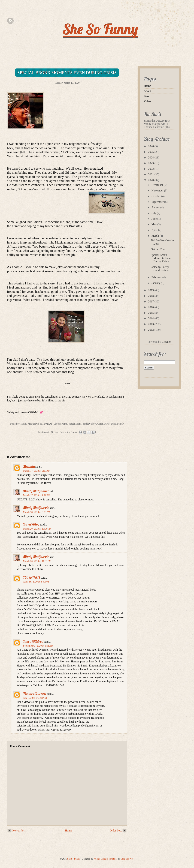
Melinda (29, 466)
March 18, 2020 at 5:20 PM (37, 512)
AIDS (64, 424)
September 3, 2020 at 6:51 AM (38, 646)
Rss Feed (10, 21)
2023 (151, 163)
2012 (151, 330)
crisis (113, 424)
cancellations (75, 424)
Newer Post (19, 831)
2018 (151, 296)
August (156, 207)
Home (69, 831)
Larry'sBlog (31, 524)
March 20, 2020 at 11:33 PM (37, 561)
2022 (151, 169)
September (158, 202)
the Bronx (72, 432)
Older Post (116, 831)
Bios (146, 96)
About (148, 91)
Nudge (97, 859)
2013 (151, 324)
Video (147, 101)
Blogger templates (109, 859)
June (154, 219)
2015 (151, 313)
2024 (151, 157)
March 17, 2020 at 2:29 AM (37, 471)
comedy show (89, 424)
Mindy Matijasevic (36, 491)
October (156, 196)
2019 (151, 290)
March (156, 236)
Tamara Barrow (35, 693)
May (154, 224)
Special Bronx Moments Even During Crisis (67, 73)
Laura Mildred (33, 641)
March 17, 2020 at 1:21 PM (37, 495)
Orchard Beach (58, 432)
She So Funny (100, 29)
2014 (151, 318)
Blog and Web (127, 859)
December (158, 185)
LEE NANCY (32, 577)
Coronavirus (103, 424)
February (157, 277)
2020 (151, 180)
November (158, 190)
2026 (151, 146)
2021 (151, 174)
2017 (151, 301)
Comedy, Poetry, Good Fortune (160, 268)
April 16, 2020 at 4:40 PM (36, 582)
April (155, 230)
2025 (151, 152)
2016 (151, 307)
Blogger (166, 342)
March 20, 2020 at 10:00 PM (37, 529)
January (156, 283)
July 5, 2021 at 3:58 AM (35, 698)
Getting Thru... (159, 249)
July (154, 213)
